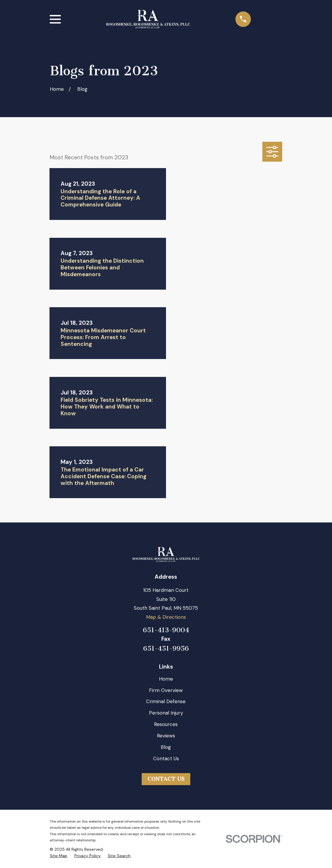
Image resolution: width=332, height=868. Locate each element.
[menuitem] (59, 856)
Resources (166, 724)
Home (166, 679)
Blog (166, 747)
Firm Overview (166, 690)
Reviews (166, 736)
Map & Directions (166, 617)
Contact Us (166, 758)
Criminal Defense (166, 701)
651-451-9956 (166, 649)
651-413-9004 (166, 630)
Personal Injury (166, 713)
